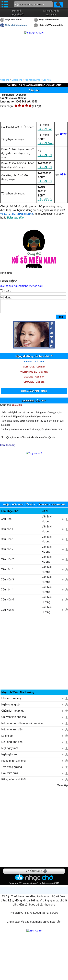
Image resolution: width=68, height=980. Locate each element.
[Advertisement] (34, 656)
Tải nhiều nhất (51, 11)
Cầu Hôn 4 (7, 602)
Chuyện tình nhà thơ (14, 719)
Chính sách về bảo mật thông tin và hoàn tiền (34, 924)
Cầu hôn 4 (7, 592)
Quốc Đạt (17, 408)
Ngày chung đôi (11, 707)
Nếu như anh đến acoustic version (22, 726)
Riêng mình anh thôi (13, 763)
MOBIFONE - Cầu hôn (34, 369)
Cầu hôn (47, 80)
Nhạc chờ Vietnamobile (51, 25)
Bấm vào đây (15, 218)
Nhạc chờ (5, 80)
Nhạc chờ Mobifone (49, 20)
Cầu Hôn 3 (7, 582)
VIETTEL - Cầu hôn (34, 364)
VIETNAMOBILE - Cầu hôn (34, 374)
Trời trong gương (12, 770)
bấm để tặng (46, 143)
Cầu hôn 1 (7, 532)
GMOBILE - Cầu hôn (34, 384)
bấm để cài (45, 129)
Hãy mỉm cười (10, 776)
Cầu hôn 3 (7, 572)
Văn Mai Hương (32, 80)
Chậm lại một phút (12, 713)
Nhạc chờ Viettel (14, 20)
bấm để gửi (45, 155)
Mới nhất (17, 11)
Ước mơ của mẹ (11, 701)
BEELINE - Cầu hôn (34, 379)
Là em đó (7, 738)
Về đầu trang (34, 874)
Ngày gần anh (10, 757)
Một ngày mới (10, 751)
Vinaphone (17, 80)
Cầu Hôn (6, 521)
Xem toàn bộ (8, 448)
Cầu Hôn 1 (7, 542)
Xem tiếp (63, 788)
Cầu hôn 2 (7, 552)
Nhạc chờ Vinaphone (16, 25)
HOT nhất (51, 15)
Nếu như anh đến (12, 732)
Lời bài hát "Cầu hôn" (34, 403)
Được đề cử (17, 15)
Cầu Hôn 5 (7, 612)
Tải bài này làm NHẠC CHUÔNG (17, 214)
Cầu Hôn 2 (7, 562)
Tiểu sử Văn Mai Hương (34, 393)
